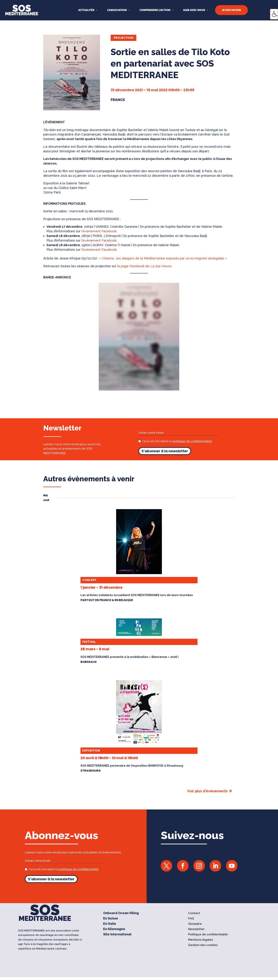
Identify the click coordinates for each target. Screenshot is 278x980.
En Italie (110, 924)
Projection (123, 38)
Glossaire (195, 924)
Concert (89, 580)
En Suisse (111, 919)
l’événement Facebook (99, 231)
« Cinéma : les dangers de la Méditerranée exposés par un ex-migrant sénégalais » (163, 258)
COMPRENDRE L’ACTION (155, 10)
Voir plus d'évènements (207, 791)
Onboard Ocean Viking (121, 913)
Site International (117, 935)
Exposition (91, 751)
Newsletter (196, 929)
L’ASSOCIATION (117, 10)
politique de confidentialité (192, 441)
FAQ (191, 919)
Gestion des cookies (203, 945)
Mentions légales (201, 940)
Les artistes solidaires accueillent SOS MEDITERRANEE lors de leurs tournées (137, 595)
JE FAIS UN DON (231, 10)
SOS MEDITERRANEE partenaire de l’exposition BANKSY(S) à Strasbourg (132, 766)
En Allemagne (114, 929)
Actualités (86, 10)
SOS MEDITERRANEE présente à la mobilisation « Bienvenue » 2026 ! (130, 657)
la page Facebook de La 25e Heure (144, 266)
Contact (194, 913)
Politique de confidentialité (208, 935)
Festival (89, 642)
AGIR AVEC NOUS (194, 10)
